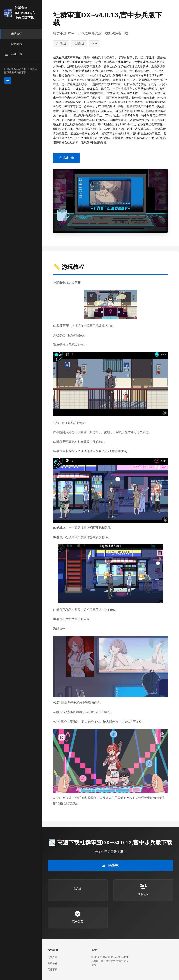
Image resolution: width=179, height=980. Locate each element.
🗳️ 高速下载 (66, 158)
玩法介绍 (52, 957)
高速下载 (52, 970)
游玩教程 (52, 963)
